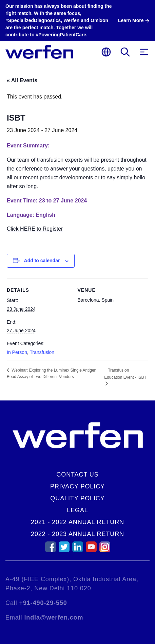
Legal (77, 510)
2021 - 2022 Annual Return (77, 522)
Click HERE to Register (35, 229)
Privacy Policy (77, 486)
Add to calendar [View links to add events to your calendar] (42, 261)
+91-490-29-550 (43, 603)
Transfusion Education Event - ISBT (125, 374)
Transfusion (42, 352)
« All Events (22, 80)
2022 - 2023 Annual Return (77, 534)
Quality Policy (77, 498)
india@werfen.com (54, 618)
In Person (17, 352)
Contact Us (77, 475)
